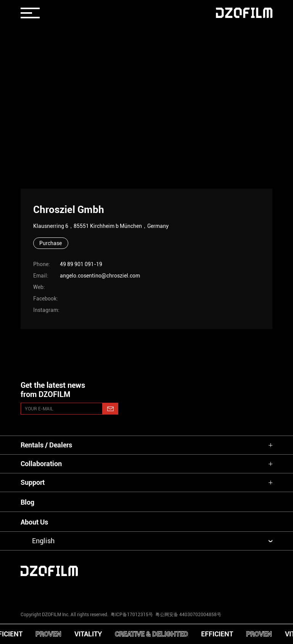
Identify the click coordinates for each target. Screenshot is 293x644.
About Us (34, 522)
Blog (27, 502)
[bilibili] (251, 591)
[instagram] (42, 591)
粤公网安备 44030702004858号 (188, 615)
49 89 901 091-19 (81, 264)
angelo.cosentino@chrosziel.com (100, 276)
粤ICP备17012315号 (132, 615)
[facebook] (146, 591)
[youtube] (94, 591)
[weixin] (199, 591)
